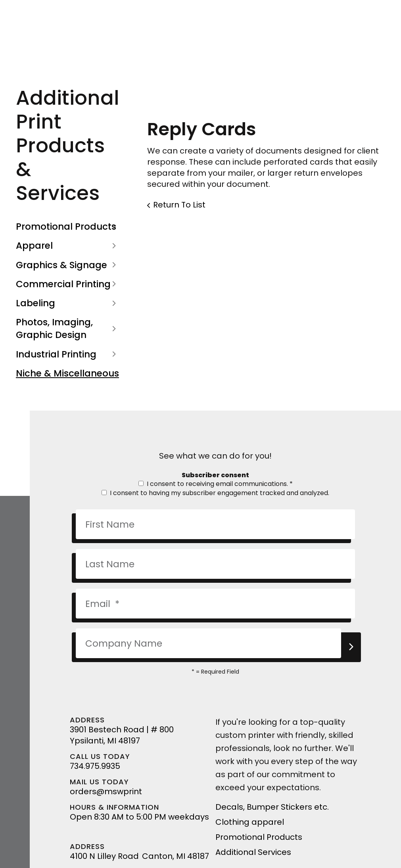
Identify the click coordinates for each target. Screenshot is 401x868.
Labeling (68, 303)
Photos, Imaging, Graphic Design (68, 328)
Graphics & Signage (68, 265)
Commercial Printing (68, 284)
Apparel (68, 246)
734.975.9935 (95, 766)
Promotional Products (68, 227)
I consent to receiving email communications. (216, 484)
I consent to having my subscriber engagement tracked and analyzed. (215, 493)
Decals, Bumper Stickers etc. (272, 807)
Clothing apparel (250, 822)
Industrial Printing (68, 354)
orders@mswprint (106, 791)
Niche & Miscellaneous (67, 373)
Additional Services (253, 852)
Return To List (179, 205)
